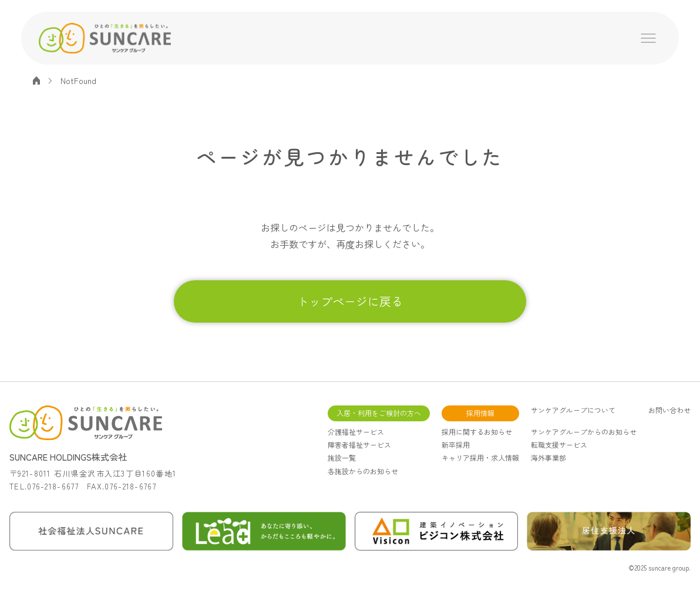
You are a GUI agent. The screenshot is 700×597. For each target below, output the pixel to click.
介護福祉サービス (356, 432)
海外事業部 (548, 457)
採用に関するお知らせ (477, 432)
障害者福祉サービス (359, 445)
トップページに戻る (350, 301)
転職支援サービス (559, 445)
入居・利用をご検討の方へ (379, 413)
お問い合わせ (669, 410)
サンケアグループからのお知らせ (584, 432)
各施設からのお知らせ (363, 471)
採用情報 (480, 413)
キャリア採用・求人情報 (480, 457)
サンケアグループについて (573, 410)
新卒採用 (456, 445)
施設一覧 (342, 457)
